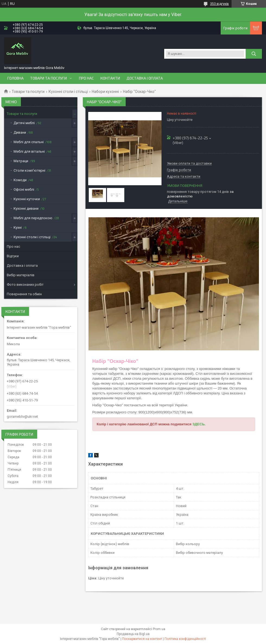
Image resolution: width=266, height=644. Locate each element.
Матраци (21, 161)
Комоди (20, 180)
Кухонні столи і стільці (68, 92)
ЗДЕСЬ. (199, 424)
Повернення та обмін (24, 294)
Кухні (18, 227)
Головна (15, 78)
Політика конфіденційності (185, 639)
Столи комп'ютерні (29, 170)
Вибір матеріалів (21, 275)
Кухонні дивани (26, 208)
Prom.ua (159, 629)
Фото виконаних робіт (25, 285)
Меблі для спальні (29, 142)
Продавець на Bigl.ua (133, 634)
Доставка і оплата (145, 78)
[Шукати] (254, 54)
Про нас (86, 78)
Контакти (110, 78)
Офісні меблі (24, 189)
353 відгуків (219, 4)
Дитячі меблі (24, 123)
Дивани (20, 132)
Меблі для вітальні (29, 151)
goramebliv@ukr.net (22, 417)
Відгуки (13, 256)
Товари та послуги (48, 78)
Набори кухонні (105, 92)
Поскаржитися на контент (142, 639)
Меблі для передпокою (33, 218)
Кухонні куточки (27, 199)
